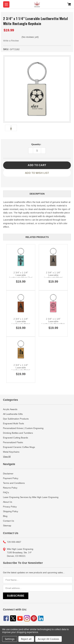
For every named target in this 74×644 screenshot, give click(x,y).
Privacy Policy (10, 507)
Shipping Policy (11, 511)
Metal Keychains (11, 452)
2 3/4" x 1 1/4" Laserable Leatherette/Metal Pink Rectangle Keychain (53, 323)
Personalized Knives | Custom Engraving (23, 428)
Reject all (26, 639)
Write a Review (11, 41)
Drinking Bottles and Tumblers (18, 433)
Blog (5, 516)
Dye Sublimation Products (16, 419)
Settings (10, 639)
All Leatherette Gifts (13, 414)
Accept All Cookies (48, 639)
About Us (8, 502)
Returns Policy (10, 488)
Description (37, 194)
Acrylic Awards (10, 409)
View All (7, 457)
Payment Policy (11, 478)
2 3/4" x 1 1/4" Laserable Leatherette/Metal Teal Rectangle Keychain (21, 276)
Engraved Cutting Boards (16, 438)
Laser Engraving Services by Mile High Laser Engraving (31, 497)
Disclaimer (8, 474)
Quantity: (36, 144)
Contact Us (9, 521)
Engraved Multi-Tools (13, 423)
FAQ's (6, 492)
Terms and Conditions (14, 483)
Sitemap (7, 526)
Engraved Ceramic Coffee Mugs (19, 447)
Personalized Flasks (13, 442)
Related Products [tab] (37, 237)
